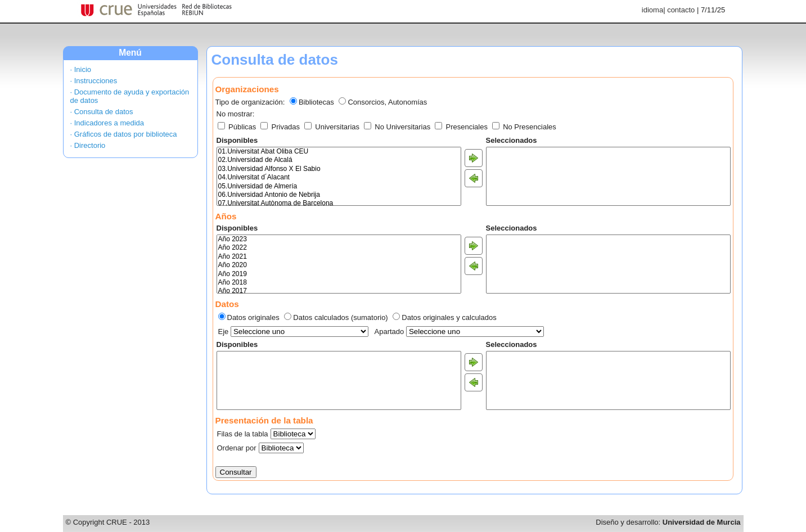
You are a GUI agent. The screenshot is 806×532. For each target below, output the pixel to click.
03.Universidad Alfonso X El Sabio (339, 169)
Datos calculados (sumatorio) (340, 317)
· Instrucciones (94, 81)
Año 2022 (339, 248)
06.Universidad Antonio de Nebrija (339, 195)
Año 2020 (339, 265)
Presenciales (462, 127)
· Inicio (81, 69)
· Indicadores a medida (107, 123)
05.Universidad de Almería (339, 186)
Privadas (281, 127)
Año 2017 (339, 291)
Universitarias (333, 127)
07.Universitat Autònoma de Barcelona (339, 203)
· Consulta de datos (102, 112)
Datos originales (253, 317)
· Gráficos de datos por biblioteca (124, 134)
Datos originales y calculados (449, 317)
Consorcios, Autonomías (387, 102)
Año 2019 (339, 274)
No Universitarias (398, 127)
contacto (681, 10)
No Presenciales (524, 127)
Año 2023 (339, 239)
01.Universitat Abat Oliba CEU (339, 152)
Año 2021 (339, 257)
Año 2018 (339, 283)
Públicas (238, 127)
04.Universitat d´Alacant (339, 177)
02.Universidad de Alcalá (339, 160)
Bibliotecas (316, 102)
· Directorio (88, 145)
